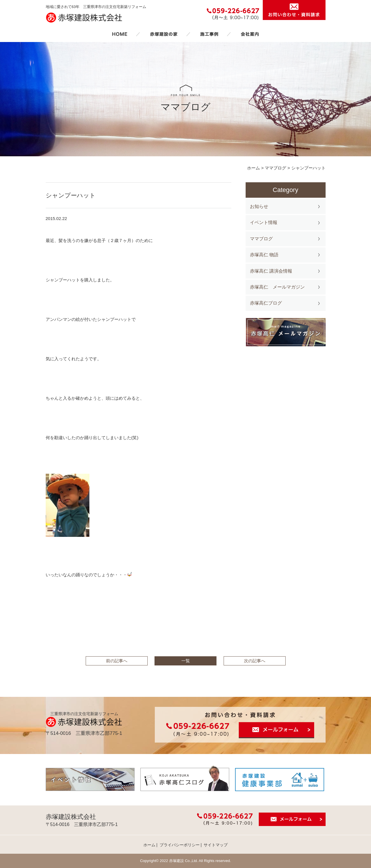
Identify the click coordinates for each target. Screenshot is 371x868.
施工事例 (209, 34)
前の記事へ (117, 661)
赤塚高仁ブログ (266, 303)
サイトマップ (216, 845)
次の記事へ (255, 661)
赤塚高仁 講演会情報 (271, 271)
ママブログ (261, 239)
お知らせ (259, 206)
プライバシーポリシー (180, 845)
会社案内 (250, 34)
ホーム (120, 34)
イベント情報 (264, 222)
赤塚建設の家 (164, 34)
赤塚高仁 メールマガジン (277, 287)
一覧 (186, 661)
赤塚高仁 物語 (264, 255)
